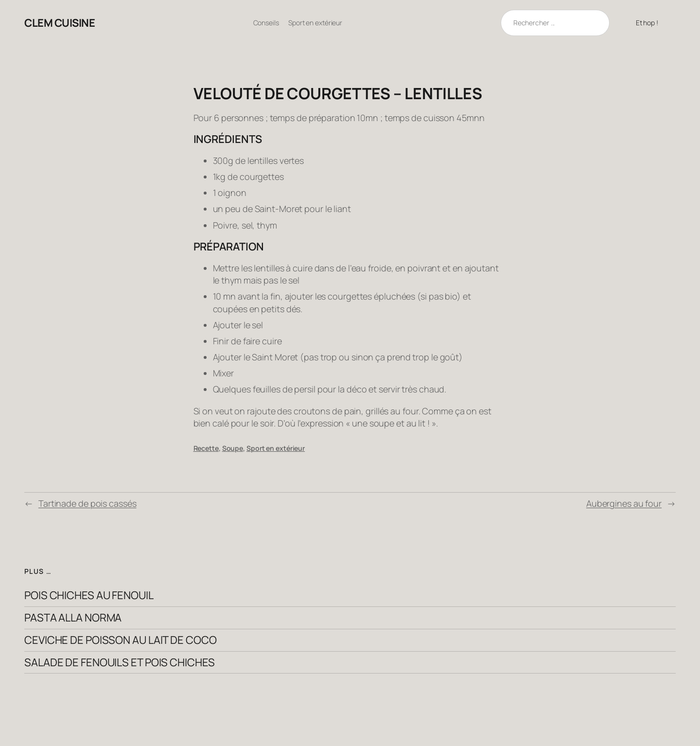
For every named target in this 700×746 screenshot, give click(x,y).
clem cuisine (60, 23)
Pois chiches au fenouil (89, 595)
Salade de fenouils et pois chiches (120, 663)
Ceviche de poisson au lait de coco (121, 640)
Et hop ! (647, 23)
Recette (206, 448)
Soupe (233, 448)
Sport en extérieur (276, 448)
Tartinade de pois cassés (87, 503)
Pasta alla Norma (73, 618)
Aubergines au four (624, 503)
